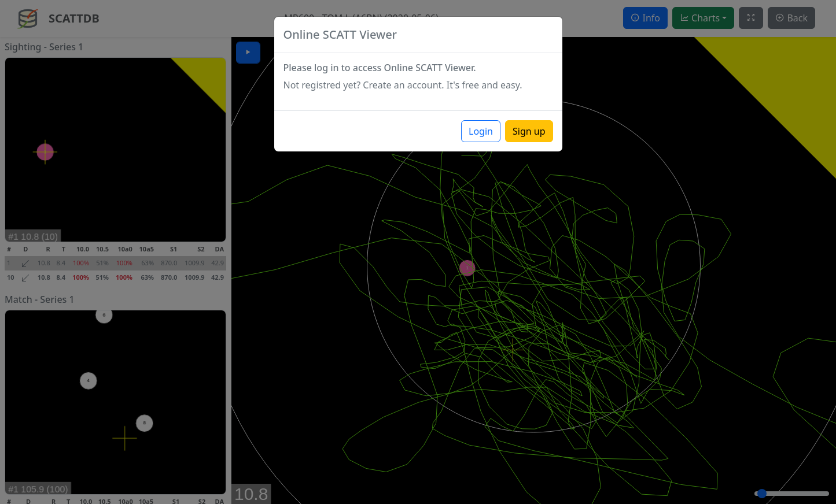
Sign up (529, 131)
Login (481, 131)
